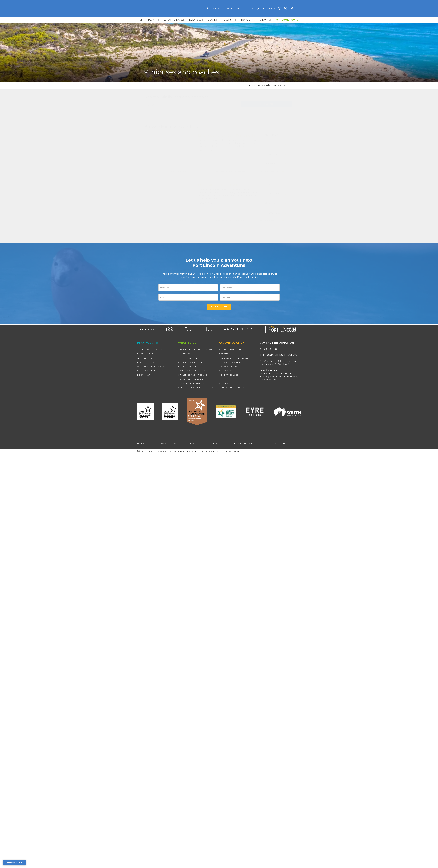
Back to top (279, 858)
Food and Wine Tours (192, 785)
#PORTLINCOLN (239, 743)
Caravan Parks (228, 781)
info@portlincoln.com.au (279, 769)
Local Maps (144, 789)
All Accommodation (232, 764)
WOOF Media (234, 865)
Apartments (226, 768)
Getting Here (145, 772)
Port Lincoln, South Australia (163, 8)
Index (141, 858)
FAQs (193, 858)
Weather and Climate (151, 781)
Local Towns (145, 768)
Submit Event (244, 858)
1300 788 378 (268, 763)
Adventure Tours (189, 781)
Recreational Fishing (191, 797)
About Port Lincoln (150, 764)
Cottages (225, 785)
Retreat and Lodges (232, 802)
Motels (223, 797)
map (286, 778)
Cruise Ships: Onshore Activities (198, 802)
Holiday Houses (229, 789)
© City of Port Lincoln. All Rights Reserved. (163, 865)
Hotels (223, 793)
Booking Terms (167, 858)
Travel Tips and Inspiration (195, 764)
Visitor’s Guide (147, 785)
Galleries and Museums (193, 789)
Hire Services (146, 776)
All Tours (184, 768)
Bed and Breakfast (231, 776)
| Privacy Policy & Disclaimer (200, 865)
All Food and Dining (191, 776)
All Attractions (188, 772)
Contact (215, 858)
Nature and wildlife (191, 793)
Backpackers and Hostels (235, 772)
